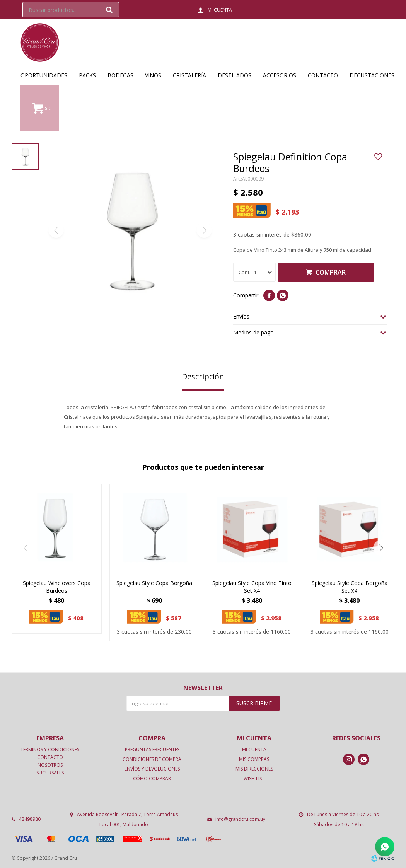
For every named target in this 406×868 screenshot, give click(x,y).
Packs (87, 75)
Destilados (235, 75)
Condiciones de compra (152, 759)
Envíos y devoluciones (152, 769)
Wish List (254, 778)
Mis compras (254, 759)
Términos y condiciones (50, 749)
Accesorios (280, 75)
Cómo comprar (152, 778)
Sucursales (50, 773)
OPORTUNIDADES (44, 75)
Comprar (331, 272)
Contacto (323, 75)
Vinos (153, 75)
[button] (381, 548)
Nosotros (50, 765)
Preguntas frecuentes (152, 749)
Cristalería (189, 75)
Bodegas (120, 75)
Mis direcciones (254, 769)
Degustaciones (372, 75)
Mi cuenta (254, 749)
